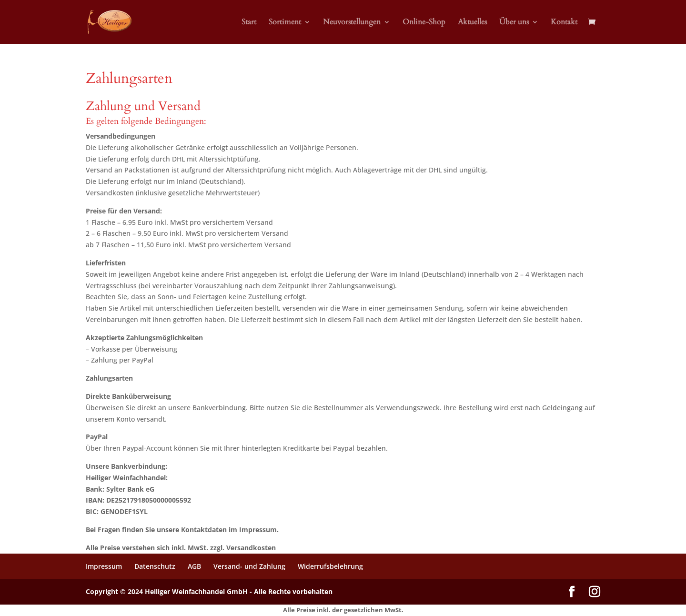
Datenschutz (155, 566)
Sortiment (285, 23)
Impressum (104, 566)
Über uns (514, 23)
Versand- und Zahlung (249, 566)
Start (249, 23)
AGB (194, 566)
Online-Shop (424, 23)
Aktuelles (472, 23)
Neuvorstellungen (352, 23)
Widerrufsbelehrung (330, 566)
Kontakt (564, 23)
